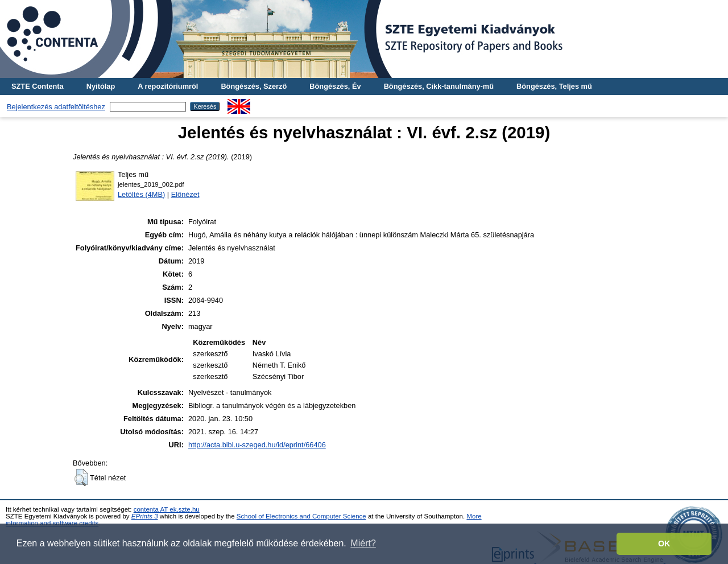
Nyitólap (101, 86)
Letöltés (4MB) (141, 194)
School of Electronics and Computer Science (301, 516)
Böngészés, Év (335, 86)
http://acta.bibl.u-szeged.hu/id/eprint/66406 (257, 445)
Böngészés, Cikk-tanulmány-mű (439, 86)
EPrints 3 (145, 516)
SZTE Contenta (38, 86)
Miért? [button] (363, 543)
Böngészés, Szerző (254, 86)
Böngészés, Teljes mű (554, 86)
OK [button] (664, 544)
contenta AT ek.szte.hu (167, 509)
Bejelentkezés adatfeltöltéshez (56, 107)
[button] (81, 477)
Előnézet (185, 194)
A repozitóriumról (168, 86)
